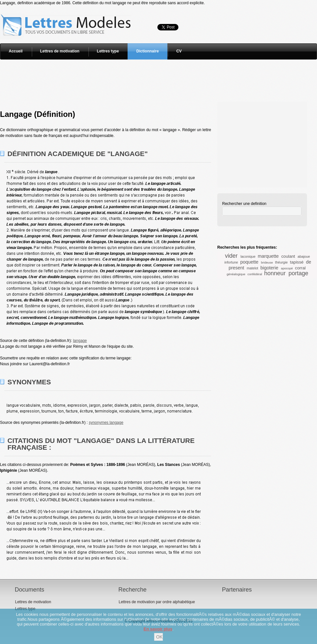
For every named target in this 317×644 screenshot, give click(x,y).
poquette (249, 262)
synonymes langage (106, 423)
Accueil (16, 51)
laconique (248, 256)
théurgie (282, 262)
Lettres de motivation (60, 51)
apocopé (287, 268)
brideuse (267, 262)
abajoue (304, 256)
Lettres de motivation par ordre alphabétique (157, 602)
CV (179, 51)
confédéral (255, 274)
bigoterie (269, 268)
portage (298, 273)
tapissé (297, 262)
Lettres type (108, 51)
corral (300, 268)
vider (231, 256)
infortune (231, 262)
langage (80, 341)
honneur (275, 273)
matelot (252, 268)
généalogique (236, 274)
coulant (288, 256)
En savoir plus (158, 629)
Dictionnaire (147, 51)
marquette (268, 256)
